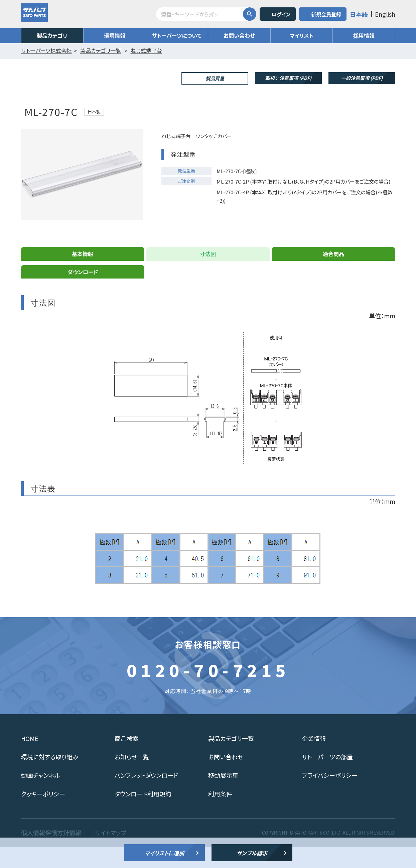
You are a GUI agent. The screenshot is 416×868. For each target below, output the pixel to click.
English (385, 14)
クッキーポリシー (43, 815)
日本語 (359, 14)
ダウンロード (83, 293)
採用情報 (364, 35)
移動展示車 (223, 796)
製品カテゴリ (52, 35)
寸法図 (208, 275)
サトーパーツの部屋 (327, 778)
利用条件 (220, 815)
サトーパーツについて (177, 35)
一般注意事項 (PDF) (362, 78)
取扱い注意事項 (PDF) (288, 78)
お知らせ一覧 (132, 778)
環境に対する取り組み (50, 778)
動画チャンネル (41, 796)
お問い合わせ (239, 35)
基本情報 (83, 275)
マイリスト (302, 35)
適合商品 (333, 275)
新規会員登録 (326, 14)
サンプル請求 (252, 853)
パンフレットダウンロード (146, 796)
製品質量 (215, 78)
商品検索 (127, 759)
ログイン (281, 14)
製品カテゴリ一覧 (231, 759)
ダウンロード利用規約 (143, 815)
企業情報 (314, 759)
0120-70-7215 (208, 691)
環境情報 (115, 35)
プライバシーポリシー (330, 796)
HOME (30, 759)
